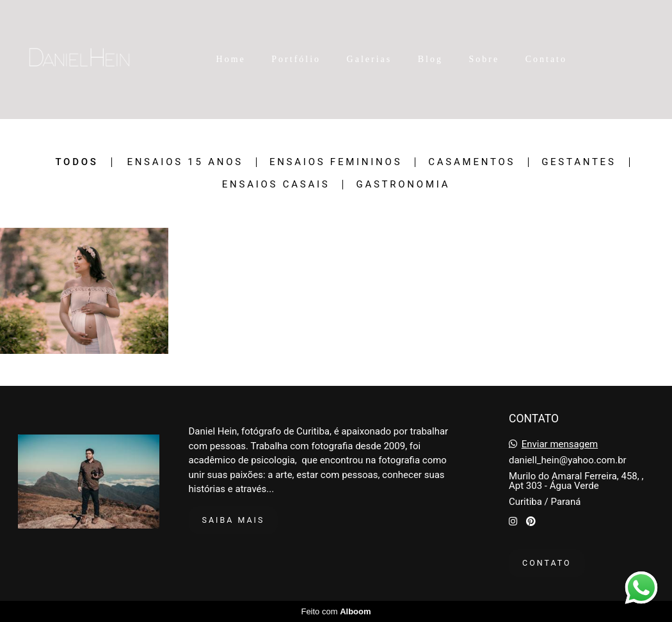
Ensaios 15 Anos (185, 162)
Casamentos (472, 162)
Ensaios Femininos (336, 162)
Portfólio (296, 59)
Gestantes (579, 162)
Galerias (370, 59)
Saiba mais (234, 520)
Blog (430, 59)
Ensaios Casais (276, 185)
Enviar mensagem (560, 444)
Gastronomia (403, 185)
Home (231, 59)
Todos (76, 162)
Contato (546, 59)
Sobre (484, 59)
